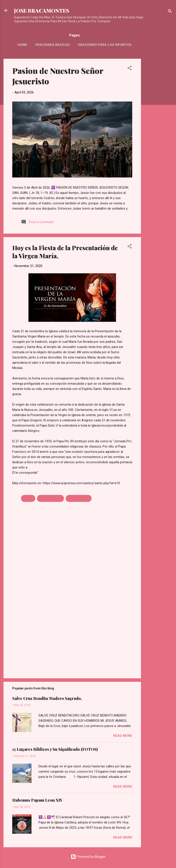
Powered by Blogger (88, 857)
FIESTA (28, 498)
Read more (123, 736)
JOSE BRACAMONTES (42, 10)
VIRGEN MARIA (79, 498)
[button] (130, 69)
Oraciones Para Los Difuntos (105, 45)
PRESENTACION (50, 498)
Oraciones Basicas (52, 45)
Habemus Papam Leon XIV (37, 800)
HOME (22, 45)
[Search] (170, 12)
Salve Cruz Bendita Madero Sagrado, (47, 698)
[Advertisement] (158, 124)
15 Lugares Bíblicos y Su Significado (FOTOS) (55, 749)
